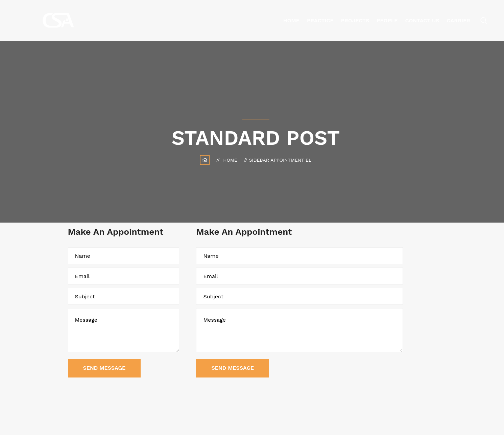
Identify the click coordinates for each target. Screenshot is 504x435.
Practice (320, 20)
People (387, 20)
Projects (355, 20)
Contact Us (422, 20)
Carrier (459, 20)
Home (291, 20)
